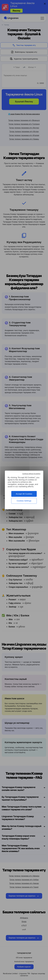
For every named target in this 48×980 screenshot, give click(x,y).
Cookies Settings (24, 501)
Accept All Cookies (24, 494)
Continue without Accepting (31, 474)
